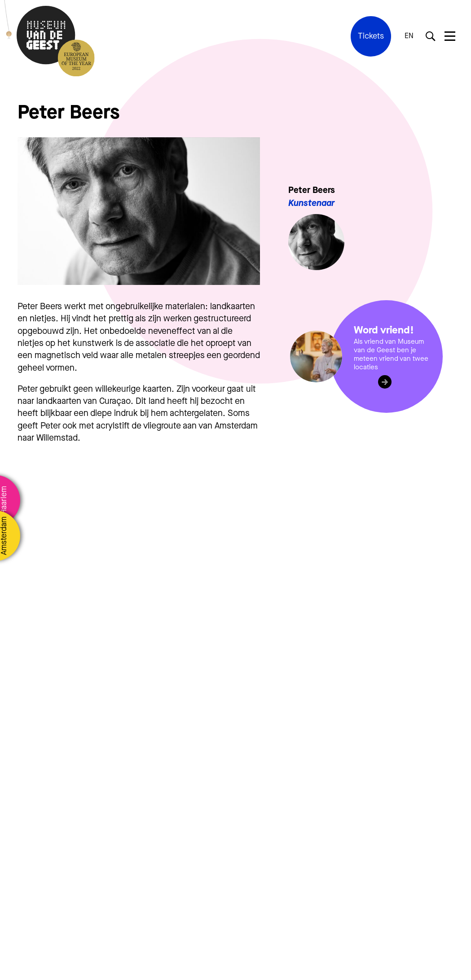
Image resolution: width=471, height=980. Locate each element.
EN (409, 36)
